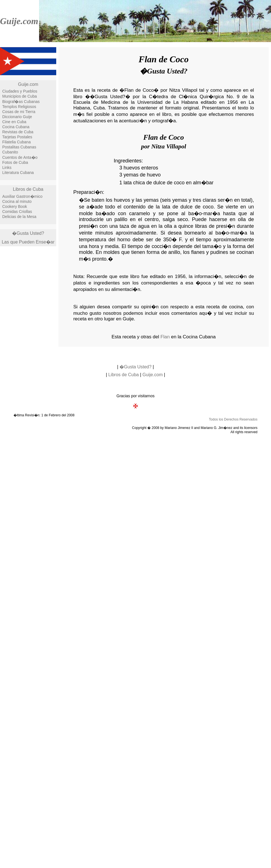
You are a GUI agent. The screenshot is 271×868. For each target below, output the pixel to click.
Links (7, 167)
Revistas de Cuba (18, 132)
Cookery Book (15, 206)
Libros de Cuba (28, 189)
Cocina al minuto (17, 201)
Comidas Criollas (17, 212)
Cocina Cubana (16, 127)
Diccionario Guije (17, 117)
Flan (165, 337)
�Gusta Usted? (28, 233)
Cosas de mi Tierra (19, 112)
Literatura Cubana (18, 173)
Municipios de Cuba (20, 96)
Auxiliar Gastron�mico (22, 196)
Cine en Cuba (14, 122)
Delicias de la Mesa (19, 217)
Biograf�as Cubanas (21, 102)
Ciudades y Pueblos (20, 91)
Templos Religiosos (19, 107)
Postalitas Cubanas (19, 147)
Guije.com (19, 21)
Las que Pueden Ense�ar (28, 242)
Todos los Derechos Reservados (233, 419)
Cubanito (10, 152)
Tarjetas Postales (17, 137)
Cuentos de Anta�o (20, 157)
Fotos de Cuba (15, 162)
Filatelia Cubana (16, 142)
